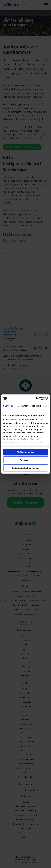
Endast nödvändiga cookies (25, 468)
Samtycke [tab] (8, 406)
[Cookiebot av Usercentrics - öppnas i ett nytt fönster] (36, 398)
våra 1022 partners (19, 420)
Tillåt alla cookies (26, 452)
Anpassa (26, 460)
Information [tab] (23, 406)
